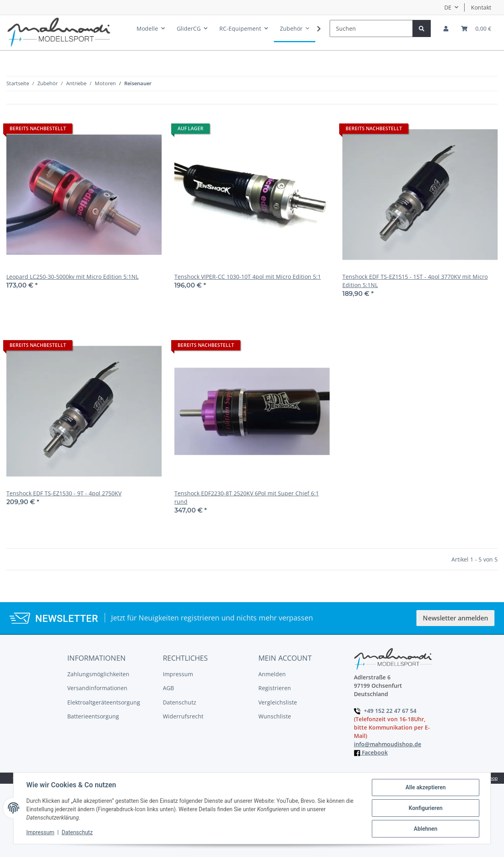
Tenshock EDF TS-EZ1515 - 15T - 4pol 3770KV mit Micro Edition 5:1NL (415, 281)
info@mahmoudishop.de (388, 744)
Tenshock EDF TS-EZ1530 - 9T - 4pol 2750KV (64, 493)
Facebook (371, 752)
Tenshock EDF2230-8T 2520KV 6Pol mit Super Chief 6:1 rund (247, 497)
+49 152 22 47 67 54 (385, 711)
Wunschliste (275, 716)
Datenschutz (180, 702)
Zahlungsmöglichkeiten (98, 674)
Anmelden (272, 674)
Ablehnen (425, 829)
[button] (446, 28)
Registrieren (275, 688)
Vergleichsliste (278, 702)
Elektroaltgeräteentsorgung (104, 702)
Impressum (178, 674)
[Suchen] (371, 28)
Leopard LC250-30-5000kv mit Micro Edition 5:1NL (72, 277)
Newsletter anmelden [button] (455, 618)
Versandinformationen (97, 688)
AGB (168, 688)
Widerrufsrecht (183, 716)
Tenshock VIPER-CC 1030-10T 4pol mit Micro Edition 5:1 (248, 277)
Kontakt (481, 7)
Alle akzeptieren (425, 787)
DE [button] (448, 7)
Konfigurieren (425, 808)
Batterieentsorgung (93, 716)
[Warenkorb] (476, 28)
